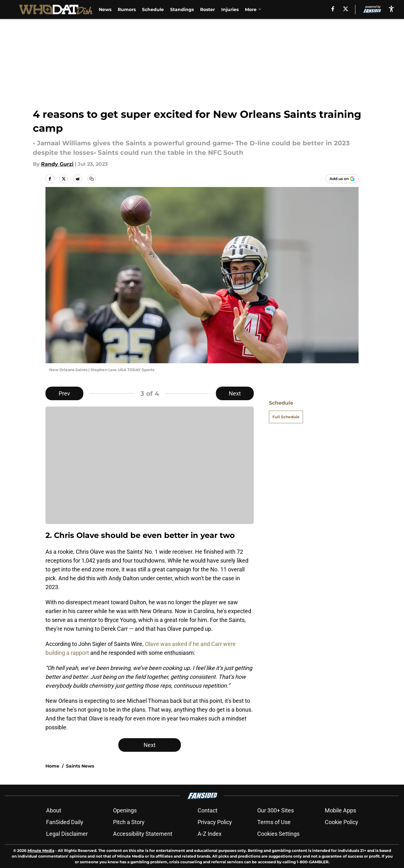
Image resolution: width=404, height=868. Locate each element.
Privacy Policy (215, 822)
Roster (208, 9)
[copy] (92, 179)
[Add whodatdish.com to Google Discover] (342, 179)
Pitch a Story (129, 822)
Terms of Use (274, 822)
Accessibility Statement (143, 834)
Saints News (80, 766)
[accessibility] (391, 9)
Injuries (230, 9)
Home (52, 766)
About (54, 810)
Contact (208, 810)
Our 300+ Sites (276, 810)
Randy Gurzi (57, 164)
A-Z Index (210, 834)
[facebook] (333, 9)
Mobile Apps (340, 810)
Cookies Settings (278, 834)
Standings (182, 9)
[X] (346, 9)
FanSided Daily (65, 822)
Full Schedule (286, 417)
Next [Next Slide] (235, 393)
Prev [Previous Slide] (64, 393)
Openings (125, 810)
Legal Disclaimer (67, 834)
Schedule (153, 9)
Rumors (127, 9)
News (105, 9)
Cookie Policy (342, 822)
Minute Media (41, 850)
